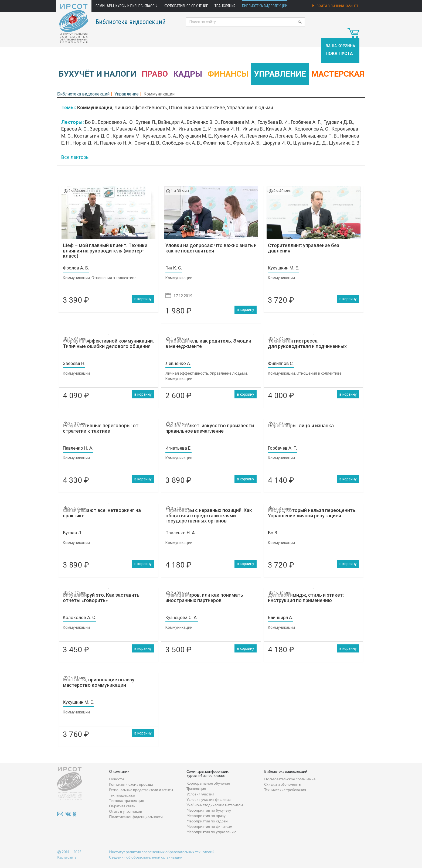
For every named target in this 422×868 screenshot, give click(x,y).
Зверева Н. (102, 129)
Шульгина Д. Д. (310, 143)
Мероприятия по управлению (212, 832)
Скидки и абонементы (283, 785)
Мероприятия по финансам (209, 827)
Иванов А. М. (130, 129)
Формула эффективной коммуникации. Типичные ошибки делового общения (108, 344)
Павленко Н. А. (116, 143)
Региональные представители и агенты (141, 790)
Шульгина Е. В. (345, 143)
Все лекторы (76, 157)
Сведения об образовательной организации (146, 857)
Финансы (228, 74)
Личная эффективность (141, 107)
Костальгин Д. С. (92, 136)
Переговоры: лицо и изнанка (301, 426)
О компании (119, 772)
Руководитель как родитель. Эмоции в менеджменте (208, 344)
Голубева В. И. (273, 122)
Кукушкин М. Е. (195, 136)
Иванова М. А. (161, 129)
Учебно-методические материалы (215, 805)
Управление (280, 74)
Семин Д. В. (147, 143)
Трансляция (225, 6)
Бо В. (90, 122)
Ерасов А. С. (74, 129)
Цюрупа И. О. (277, 143)
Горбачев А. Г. (306, 122)
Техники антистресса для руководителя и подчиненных (307, 344)
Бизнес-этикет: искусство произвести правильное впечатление (210, 428)
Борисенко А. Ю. (116, 122)
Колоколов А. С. (312, 129)
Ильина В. (253, 129)
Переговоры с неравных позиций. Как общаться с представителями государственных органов (209, 516)
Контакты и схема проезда (131, 785)
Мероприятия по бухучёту (209, 811)
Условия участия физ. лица (208, 800)
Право (155, 74)
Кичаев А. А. (279, 129)
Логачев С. (287, 136)
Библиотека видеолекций (265, 6)
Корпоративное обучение (186, 6)
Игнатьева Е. (192, 129)
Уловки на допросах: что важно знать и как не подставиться (211, 248)
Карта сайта (67, 857)
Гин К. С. (174, 268)
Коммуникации (95, 107)
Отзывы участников (125, 812)
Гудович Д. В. (338, 122)
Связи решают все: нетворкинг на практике (102, 513)
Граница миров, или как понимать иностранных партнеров (204, 598)
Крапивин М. (127, 136)
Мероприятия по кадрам (207, 821)
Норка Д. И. (85, 143)
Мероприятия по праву (206, 816)
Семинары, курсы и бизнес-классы (126, 6)
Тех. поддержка (122, 795)
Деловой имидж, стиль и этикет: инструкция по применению (306, 598)
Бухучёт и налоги (97, 74)
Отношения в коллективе (197, 107)
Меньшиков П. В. (319, 136)
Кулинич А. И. (229, 136)
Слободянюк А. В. (182, 143)
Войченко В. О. (203, 122)
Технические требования (285, 790)
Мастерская (338, 74)
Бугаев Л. (146, 122)
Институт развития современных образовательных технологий (162, 852)
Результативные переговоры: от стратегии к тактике (101, 428)
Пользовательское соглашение (290, 779)
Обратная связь (122, 806)
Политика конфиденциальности (136, 817)
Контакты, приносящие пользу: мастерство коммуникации (99, 682)
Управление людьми (250, 107)
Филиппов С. (217, 143)
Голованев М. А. (238, 122)
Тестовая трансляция (126, 801)
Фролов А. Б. (247, 143)
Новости (116, 779)
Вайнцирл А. (171, 122)
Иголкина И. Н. (224, 129)
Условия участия (200, 794)
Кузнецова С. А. (160, 136)
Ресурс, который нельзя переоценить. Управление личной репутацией (312, 513)
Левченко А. (259, 136)
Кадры (188, 74)
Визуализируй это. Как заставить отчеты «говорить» (101, 598)
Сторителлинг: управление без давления (304, 248)
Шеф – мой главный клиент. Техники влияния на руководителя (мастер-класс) (105, 251)
